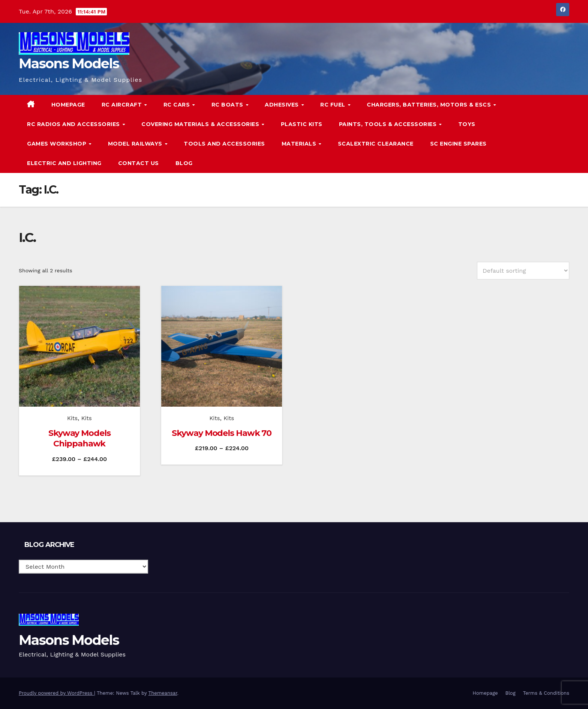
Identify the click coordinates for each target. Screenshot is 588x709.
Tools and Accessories (224, 144)
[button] (548, 134)
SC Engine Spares (458, 144)
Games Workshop (58, 144)
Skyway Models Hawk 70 (222, 433)
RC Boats (228, 105)
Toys (467, 124)
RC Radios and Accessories (74, 124)
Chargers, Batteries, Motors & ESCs (430, 105)
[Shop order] (523, 271)
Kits (72, 418)
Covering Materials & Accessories (201, 124)
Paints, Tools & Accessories (389, 124)
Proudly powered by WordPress (56, 693)
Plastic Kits (302, 124)
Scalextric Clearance (376, 144)
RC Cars (178, 105)
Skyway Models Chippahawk (79, 439)
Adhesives (283, 105)
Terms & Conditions (546, 693)
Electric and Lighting (64, 163)
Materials (300, 144)
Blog (184, 163)
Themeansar (163, 693)
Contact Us (139, 163)
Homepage (68, 105)
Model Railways (136, 144)
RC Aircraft (123, 105)
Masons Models (69, 63)
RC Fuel (334, 105)
